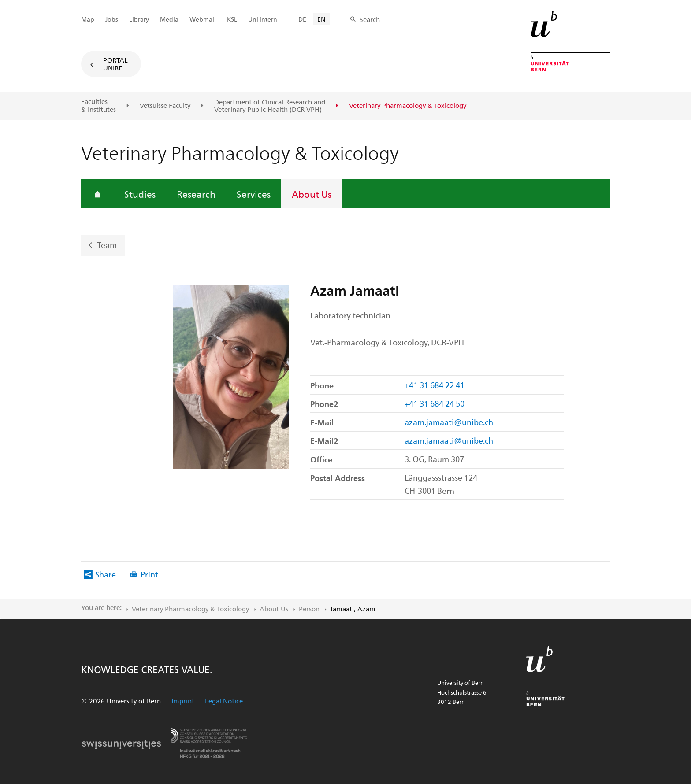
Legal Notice (224, 701)
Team (107, 245)
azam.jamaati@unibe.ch (449, 422)
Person (309, 609)
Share (106, 574)
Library (139, 19)
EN (321, 19)
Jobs (112, 19)
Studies (140, 194)
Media (169, 19)
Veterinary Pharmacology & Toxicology (190, 609)
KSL (232, 19)
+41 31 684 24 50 (435, 403)
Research (196, 194)
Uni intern (263, 19)
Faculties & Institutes (98, 105)
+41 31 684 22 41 (435, 385)
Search (370, 19)
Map (88, 19)
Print (149, 574)
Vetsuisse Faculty (165, 106)
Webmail (203, 19)
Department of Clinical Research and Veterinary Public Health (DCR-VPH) (270, 106)
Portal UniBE (115, 64)
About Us (312, 194)
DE (302, 19)
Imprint (183, 701)
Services (254, 194)
